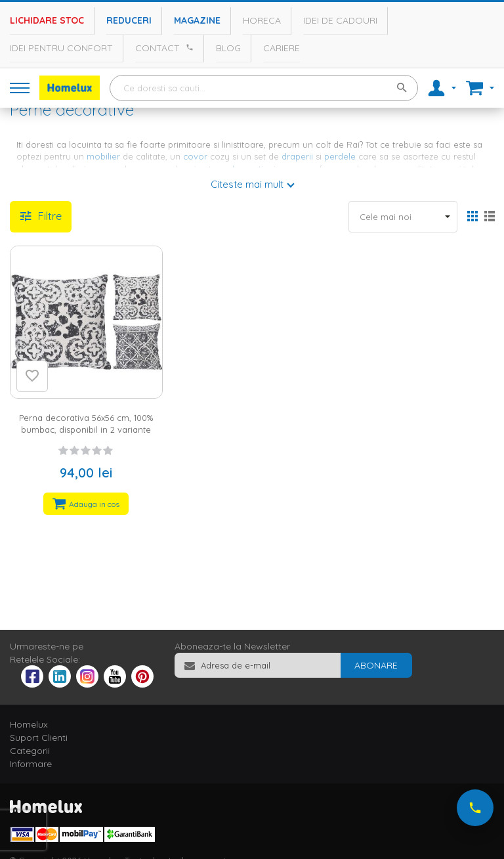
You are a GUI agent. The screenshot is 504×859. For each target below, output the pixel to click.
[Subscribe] (376, 665)
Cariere (282, 48)
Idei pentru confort (61, 48)
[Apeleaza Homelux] (188, 47)
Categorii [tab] (30, 751)
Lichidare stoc (47, 20)
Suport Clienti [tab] (39, 738)
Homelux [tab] (29, 724)
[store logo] (70, 88)
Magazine (197, 20)
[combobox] (264, 88)
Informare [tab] (31, 764)
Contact (157, 48)
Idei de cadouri (340, 20)
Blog (228, 48)
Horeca (262, 20)
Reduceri (129, 20)
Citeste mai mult (247, 184)
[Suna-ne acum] (475, 808)
